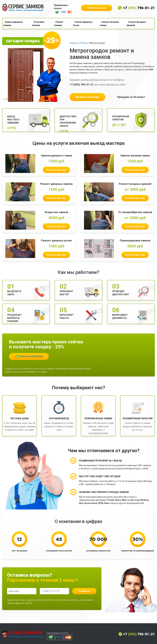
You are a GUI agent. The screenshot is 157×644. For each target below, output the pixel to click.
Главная (74, 43)
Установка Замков (38, 24)
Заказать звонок (97, 8)
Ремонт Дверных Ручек (83, 24)
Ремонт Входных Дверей (136, 24)
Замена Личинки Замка (109, 24)
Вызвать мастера (87, 97)
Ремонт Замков (59, 24)
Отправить (84, 591)
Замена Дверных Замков (13, 24)
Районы (84, 43)
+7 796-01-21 (139, 8)
